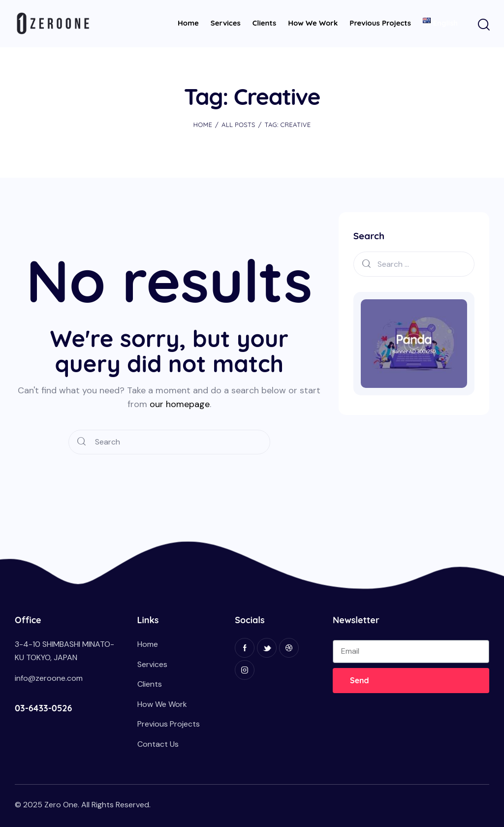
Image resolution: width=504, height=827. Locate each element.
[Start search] (483, 25)
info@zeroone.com (49, 678)
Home (203, 125)
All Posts (238, 125)
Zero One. (62, 805)
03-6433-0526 (43, 708)
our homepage (180, 404)
